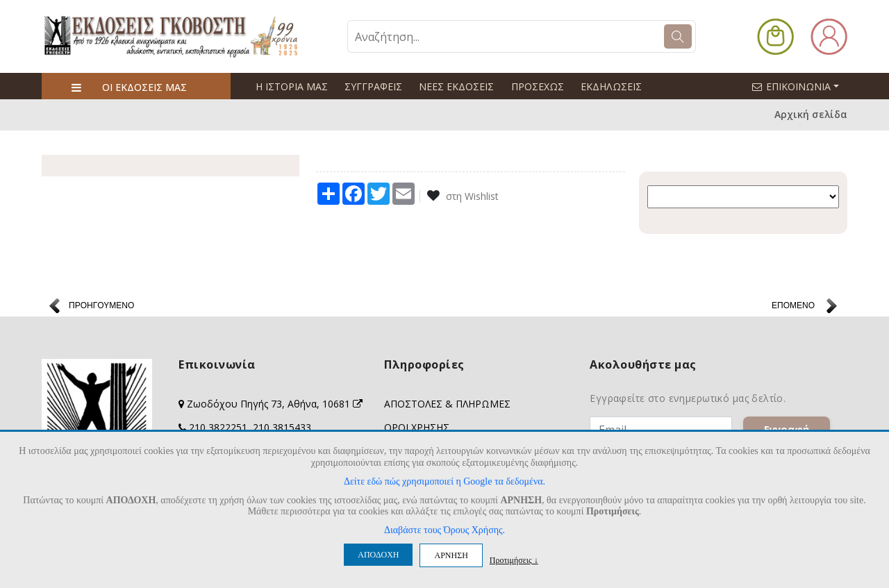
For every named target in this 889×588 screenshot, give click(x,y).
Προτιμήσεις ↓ (514, 560)
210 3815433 (282, 427)
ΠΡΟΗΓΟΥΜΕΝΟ (101, 305)
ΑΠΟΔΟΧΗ (378, 555)
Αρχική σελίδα (811, 115)
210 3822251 (218, 427)
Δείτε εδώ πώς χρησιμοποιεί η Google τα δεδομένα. (444, 481)
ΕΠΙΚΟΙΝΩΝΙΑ (801, 86)
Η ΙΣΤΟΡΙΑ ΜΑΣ (292, 86)
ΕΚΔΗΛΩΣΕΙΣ (610, 86)
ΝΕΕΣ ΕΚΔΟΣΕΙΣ (456, 86)
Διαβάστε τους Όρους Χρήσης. (444, 530)
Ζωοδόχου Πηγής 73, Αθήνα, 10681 (275, 404)
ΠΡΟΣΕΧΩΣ (537, 86)
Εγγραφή (787, 429)
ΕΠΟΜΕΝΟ (793, 305)
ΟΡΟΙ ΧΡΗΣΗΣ (417, 427)
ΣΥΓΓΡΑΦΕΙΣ (373, 86)
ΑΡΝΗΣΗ (451, 555)
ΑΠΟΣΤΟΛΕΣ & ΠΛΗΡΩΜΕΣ (447, 404)
